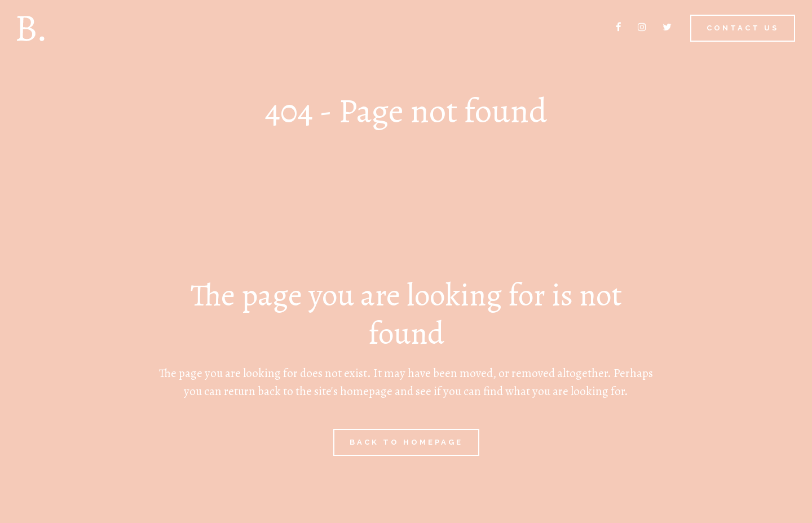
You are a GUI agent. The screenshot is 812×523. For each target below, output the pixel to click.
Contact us (743, 28)
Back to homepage (406, 442)
